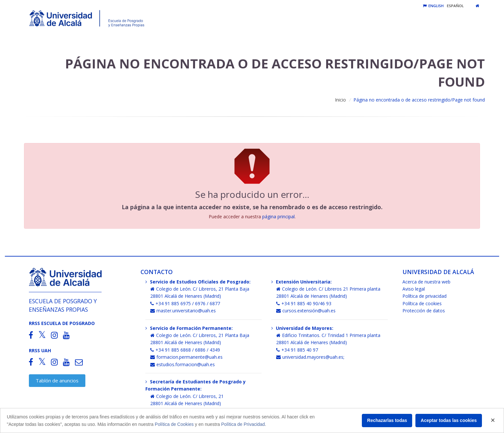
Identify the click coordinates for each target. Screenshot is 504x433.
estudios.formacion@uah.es (183, 364)
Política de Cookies (174, 424)
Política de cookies (422, 303)
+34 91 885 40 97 (297, 350)
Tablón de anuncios (57, 380)
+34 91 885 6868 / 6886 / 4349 (185, 350)
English (433, 6)
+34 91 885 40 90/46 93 (304, 303)
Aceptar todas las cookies (449, 420)
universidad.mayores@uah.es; (310, 357)
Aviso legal (414, 289)
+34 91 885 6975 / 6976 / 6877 (185, 303)
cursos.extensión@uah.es (306, 311)
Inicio (340, 100)
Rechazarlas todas (387, 420)
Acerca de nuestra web (426, 282)
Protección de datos (424, 311)
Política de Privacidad (243, 424)
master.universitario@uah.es (183, 311)
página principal (278, 216)
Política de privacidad (424, 296)
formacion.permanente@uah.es (186, 357)
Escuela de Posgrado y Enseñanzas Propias (63, 305)
